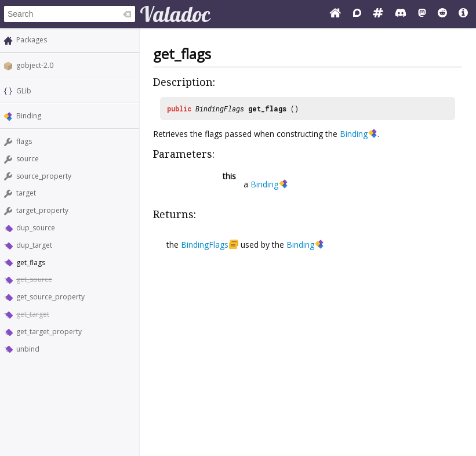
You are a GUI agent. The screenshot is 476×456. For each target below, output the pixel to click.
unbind (28, 349)
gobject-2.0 (35, 65)
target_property (42, 210)
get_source (34, 279)
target (26, 193)
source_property (44, 176)
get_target (33, 314)
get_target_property (49, 332)
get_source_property (50, 297)
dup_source (36, 228)
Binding (29, 116)
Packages (32, 40)
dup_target (34, 245)
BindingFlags (220, 108)
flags (24, 141)
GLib (24, 91)
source (28, 159)
